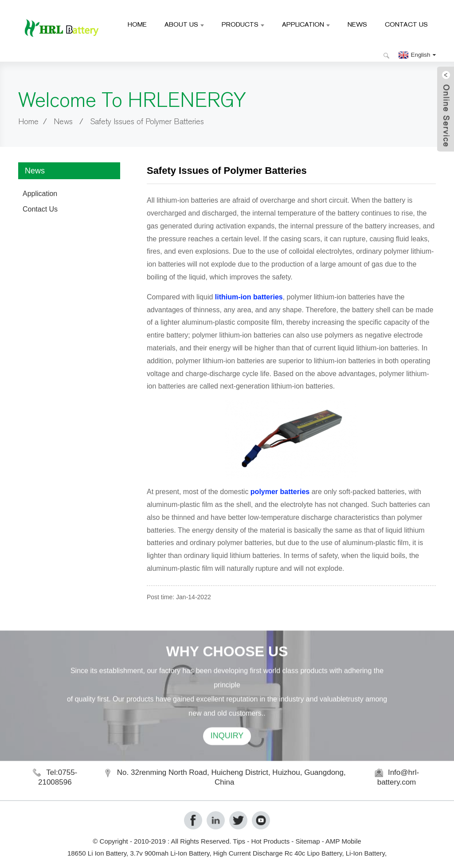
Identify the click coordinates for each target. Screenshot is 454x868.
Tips (239, 841)
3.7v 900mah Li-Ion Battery (170, 853)
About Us (184, 24)
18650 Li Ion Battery (97, 853)
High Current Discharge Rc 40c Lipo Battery (278, 853)
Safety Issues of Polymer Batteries (147, 122)
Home (137, 24)
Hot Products (270, 841)
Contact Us (406, 24)
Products (243, 24)
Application (306, 24)
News (357, 24)
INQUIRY (227, 752)
